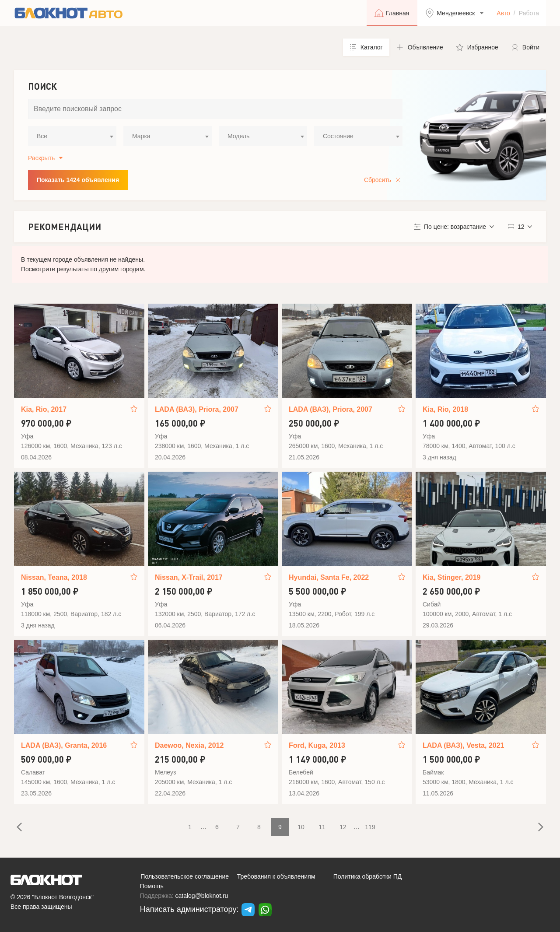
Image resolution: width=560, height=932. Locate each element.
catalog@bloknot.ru (202, 896)
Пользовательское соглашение (185, 876)
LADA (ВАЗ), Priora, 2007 (197, 409)
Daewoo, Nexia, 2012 (189, 745)
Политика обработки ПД (368, 876)
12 (343, 827)
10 (301, 827)
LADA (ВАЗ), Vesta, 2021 (463, 745)
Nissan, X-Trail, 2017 (189, 577)
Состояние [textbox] (338, 136)
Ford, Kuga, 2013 (317, 745)
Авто (503, 13)
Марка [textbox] (141, 136)
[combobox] (72, 136)
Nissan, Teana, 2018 (54, 577)
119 (370, 827)
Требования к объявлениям (276, 876)
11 (322, 827)
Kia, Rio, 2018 (445, 409)
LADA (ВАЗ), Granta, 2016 (64, 745)
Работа (529, 13)
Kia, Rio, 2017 (44, 409)
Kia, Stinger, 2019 (452, 577)
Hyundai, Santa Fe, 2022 (329, 577)
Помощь (152, 886)
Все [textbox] (42, 136)
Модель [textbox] (238, 136)
